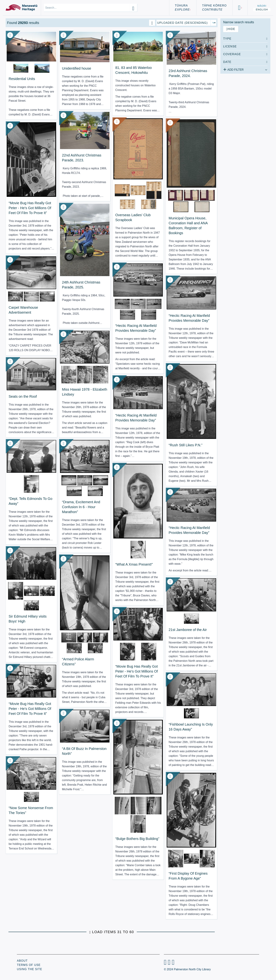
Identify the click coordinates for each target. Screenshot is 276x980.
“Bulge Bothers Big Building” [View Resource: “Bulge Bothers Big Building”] (137, 839)
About (22, 961)
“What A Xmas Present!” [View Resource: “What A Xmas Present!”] (134, 564)
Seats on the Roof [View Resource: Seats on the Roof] (23, 396)
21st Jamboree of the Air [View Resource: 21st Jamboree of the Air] (188, 630)
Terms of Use (29, 965)
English (262, 10)
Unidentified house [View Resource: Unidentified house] (77, 68)
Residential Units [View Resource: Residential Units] (22, 79)
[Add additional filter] (245, 69)
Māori (262, 6)
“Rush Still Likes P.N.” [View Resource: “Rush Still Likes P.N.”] (186, 445)
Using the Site (30, 969)
